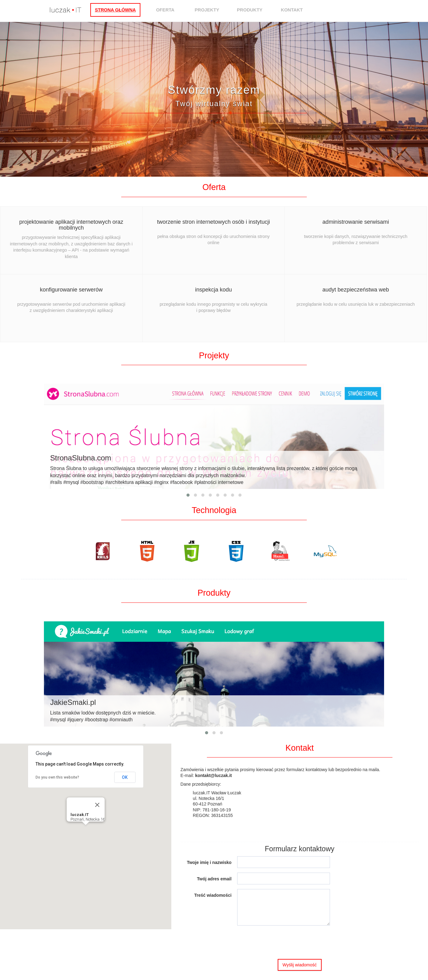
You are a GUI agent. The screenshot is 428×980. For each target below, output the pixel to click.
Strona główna (124, 10)
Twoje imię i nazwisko (209, 862)
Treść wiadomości (213, 895)
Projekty (216, 10)
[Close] (97, 805)
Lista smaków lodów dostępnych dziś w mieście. (214, 710)
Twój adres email (214, 879)
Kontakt (301, 10)
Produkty (258, 10)
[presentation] (284, 942)
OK (125, 777)
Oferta (174, 10)
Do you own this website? (57, 777)
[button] (86, 831)
